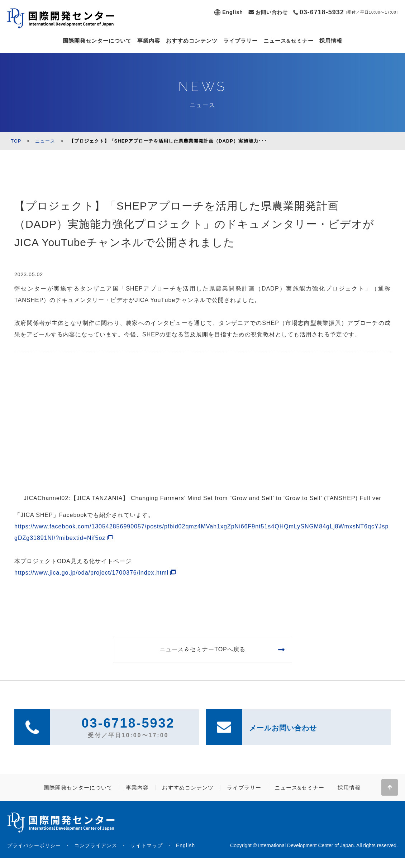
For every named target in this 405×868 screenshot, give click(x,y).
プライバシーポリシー (34, 845)
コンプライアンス (96, 845)
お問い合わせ (272, 12)
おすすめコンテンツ (192, 41)
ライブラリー (240, 41)
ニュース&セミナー (289, 41)
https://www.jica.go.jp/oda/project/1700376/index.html (91, 573)
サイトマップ (147, 845)
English (233, 12)
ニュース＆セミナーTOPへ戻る (202, 649)
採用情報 (331, 41)
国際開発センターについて (97, 41)
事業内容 (149, 41)
